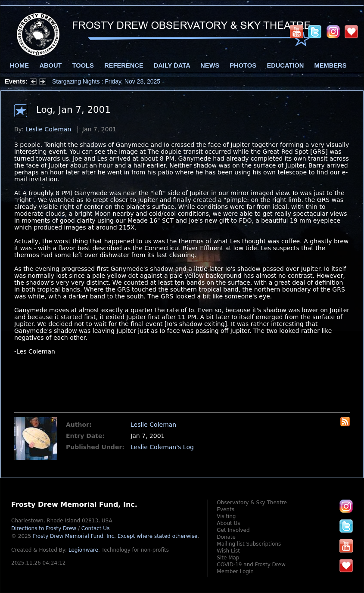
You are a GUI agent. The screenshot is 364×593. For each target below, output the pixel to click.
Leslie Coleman (48, 129)
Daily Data (172, 65)
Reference (124, 65)
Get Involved (233, 530)
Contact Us (96, 528)
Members (331, 65)
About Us (228, 523)
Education (285, 65)
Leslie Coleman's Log (162, 447)
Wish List (228, 551)
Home (19, 65)
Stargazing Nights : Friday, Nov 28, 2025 (106, 81)
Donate (226, 537)
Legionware (83, 550)
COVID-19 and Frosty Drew (251, 565)
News (210, 65)
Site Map (228, 558)
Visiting (226, 516)
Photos (243, 65)
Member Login (235, 571)
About (50, 65)
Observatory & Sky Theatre (252, 503)
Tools (83, 65)
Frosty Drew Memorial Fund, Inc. (115, 536)
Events (226, 509)
